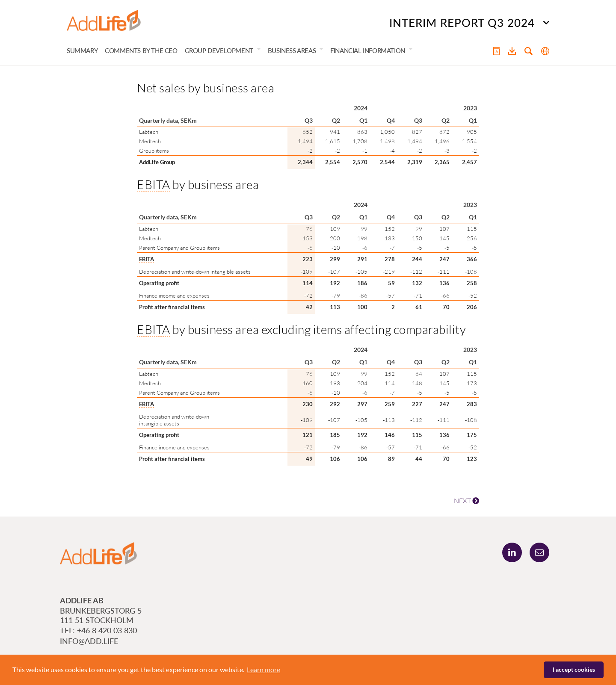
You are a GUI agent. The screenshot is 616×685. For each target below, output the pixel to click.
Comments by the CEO (141, 50)
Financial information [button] (368, 50)
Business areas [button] (292, 50)
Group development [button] (219, 50)
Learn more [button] (264, 669)
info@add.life (89, 641)
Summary (82, 50)
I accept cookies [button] (574, 669)
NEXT (466, 501)
